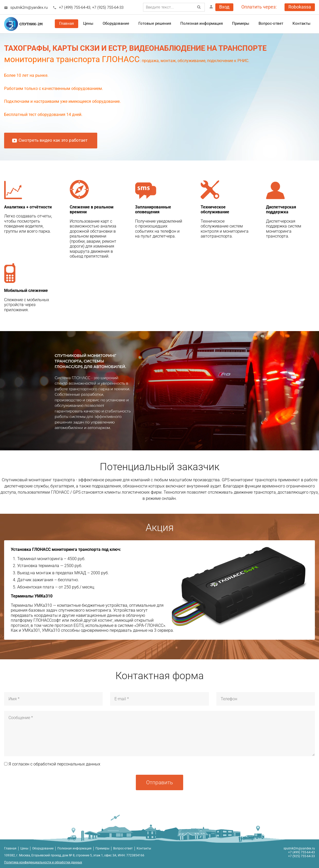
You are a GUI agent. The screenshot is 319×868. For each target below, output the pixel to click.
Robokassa (300, 7)
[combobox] (174, 7)
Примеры (102, 848)
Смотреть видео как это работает (50, 141)
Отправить (159, 782)
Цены (24, 848)
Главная (67, 23)
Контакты (302, 23)
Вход (224, 7)
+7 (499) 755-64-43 (75, 7)
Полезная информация (202, 23)
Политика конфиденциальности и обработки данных (43, 862)
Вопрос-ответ (271, 23)
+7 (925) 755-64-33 (108, 7)
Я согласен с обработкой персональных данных (52, 764)
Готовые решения (155, 23)
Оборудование (116, 23)
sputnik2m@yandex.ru (29, 7)
